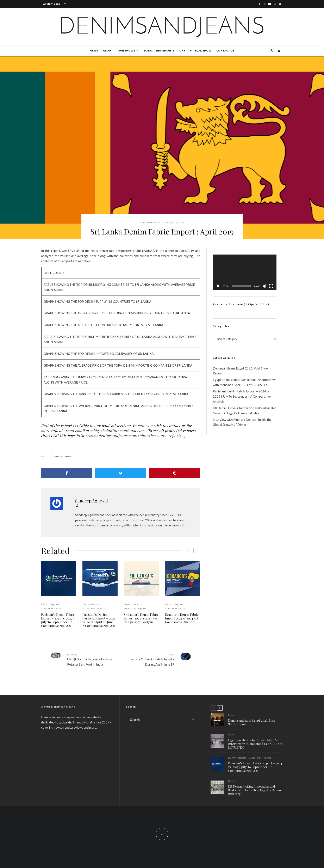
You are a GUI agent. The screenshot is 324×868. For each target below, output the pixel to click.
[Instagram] (264, 4)
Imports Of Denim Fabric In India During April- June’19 (149, 659)
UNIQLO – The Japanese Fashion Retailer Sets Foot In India (92, 659)
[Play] (218, 286)
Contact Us (225, 51)
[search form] (157, 720)
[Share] (67, 473)
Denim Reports (50, 604)
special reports (64, 456)
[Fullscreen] (271, 286)
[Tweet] (121, 473)
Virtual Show (201, 51)
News (94, 51)
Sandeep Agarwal (92, 501)
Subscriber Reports (159, 51)
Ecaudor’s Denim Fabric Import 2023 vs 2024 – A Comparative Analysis (182, 618)
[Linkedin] (275, 4)
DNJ (182, 51)
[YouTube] (270, 4)
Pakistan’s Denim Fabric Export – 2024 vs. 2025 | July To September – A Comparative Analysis (58, 620)
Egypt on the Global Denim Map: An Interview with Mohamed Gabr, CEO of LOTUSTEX (255, 744)
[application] (245, 272)
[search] (193, 720)
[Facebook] (259, 4)
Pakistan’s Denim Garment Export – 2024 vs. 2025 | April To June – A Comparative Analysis (99, 620)
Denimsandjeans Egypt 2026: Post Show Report (252, 722)
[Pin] (175, 473)
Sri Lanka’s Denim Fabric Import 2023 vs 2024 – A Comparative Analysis (141, 618)
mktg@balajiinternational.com (117, 431)
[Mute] (264, 286)
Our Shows (126, 51)
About (108, 51)
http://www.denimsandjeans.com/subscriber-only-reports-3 (131, 436)
